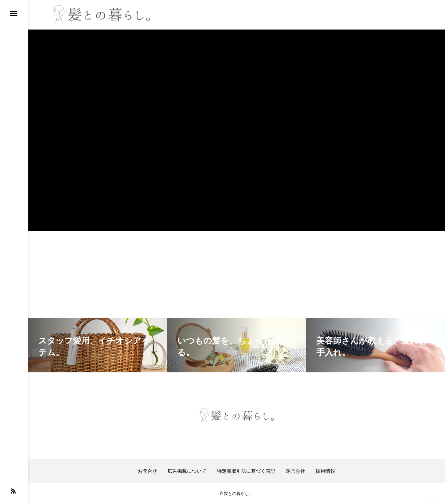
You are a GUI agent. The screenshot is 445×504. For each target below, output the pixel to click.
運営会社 (296, 471)
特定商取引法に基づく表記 (246, 471)
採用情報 (325, 471)
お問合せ (147, 471)
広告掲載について (187, 471)
